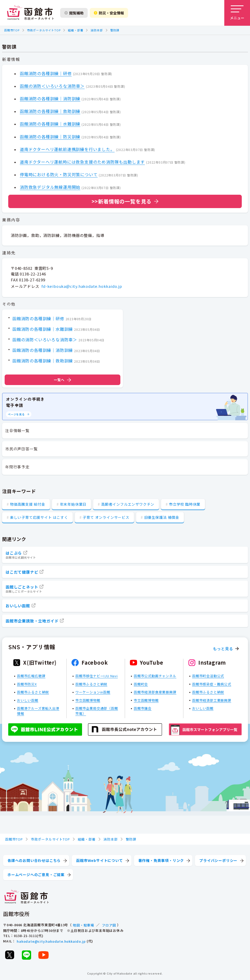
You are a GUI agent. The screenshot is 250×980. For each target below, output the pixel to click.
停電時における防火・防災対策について (59, 174)
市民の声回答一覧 (21, 449)
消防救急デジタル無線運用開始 (50, 187)
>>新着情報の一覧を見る (122, 201)
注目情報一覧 (17, 430)
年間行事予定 (17, 467)
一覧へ (62, 380)
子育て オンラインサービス (106, 517)
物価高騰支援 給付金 (28, 504)
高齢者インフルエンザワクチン (128, 504)
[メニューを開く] (237, 13)
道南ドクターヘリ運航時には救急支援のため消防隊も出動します (82, 162)
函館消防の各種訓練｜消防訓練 (50, 99)
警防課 (115, 30)
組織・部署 (75, 30)
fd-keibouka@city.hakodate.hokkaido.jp (82, 286)
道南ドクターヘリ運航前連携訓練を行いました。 (67, 149)
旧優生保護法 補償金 (162, 517)
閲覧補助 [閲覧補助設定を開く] (74, 13)
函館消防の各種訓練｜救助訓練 (50, 111)
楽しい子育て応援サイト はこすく (39, 517)
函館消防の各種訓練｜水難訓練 (50, 124)
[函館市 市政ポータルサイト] (30, 13)
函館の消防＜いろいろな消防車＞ (52, 86)
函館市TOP (12, 30)
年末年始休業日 (73, 504)
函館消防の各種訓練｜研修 (46, 73)
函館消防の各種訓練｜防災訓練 (50, 137)
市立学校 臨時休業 (185, 504)
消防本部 (97, 30)
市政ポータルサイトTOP (44, 30)
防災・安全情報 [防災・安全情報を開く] (109, 13)
